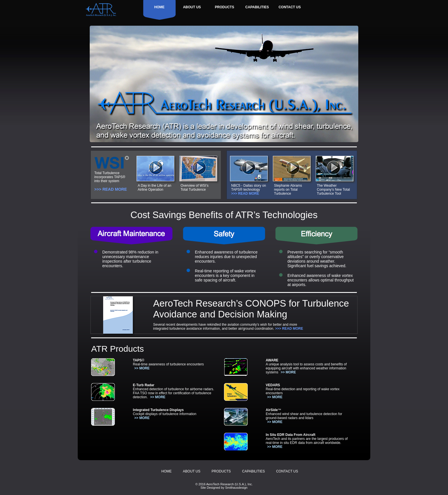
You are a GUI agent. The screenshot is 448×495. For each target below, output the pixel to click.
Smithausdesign (236, 488)
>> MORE (142, 368)
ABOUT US (192, 7)
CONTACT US (290, 7)
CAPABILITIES (257, 7)
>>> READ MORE (111, 189)
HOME (159, 7)
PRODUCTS (224, 7)
